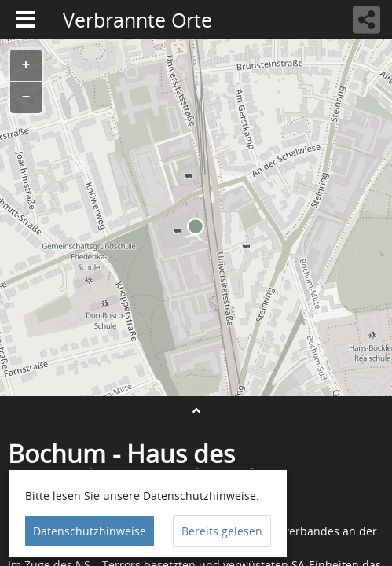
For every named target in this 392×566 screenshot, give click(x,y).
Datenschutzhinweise (90, 531)
